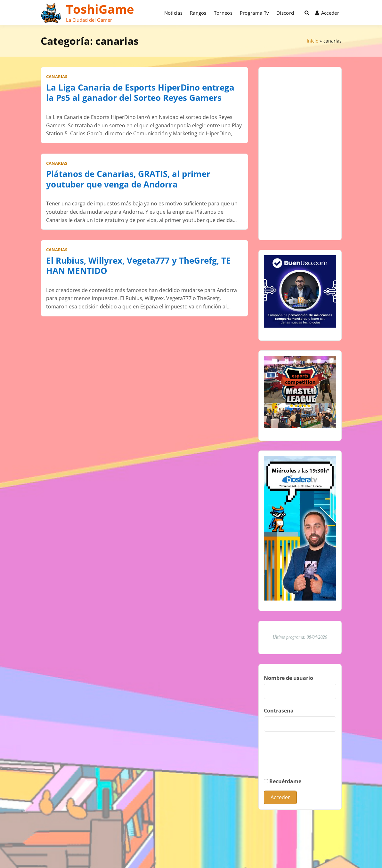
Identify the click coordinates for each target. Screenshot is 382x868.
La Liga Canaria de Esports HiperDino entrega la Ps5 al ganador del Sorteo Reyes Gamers (140, 93)
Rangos (198, 13)
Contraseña (279, 711)
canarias (57, 76)
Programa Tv (254, 13)
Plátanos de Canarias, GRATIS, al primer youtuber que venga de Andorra (128, 179)
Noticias (173, 13)
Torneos (223, 13)
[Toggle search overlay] (307, 13)
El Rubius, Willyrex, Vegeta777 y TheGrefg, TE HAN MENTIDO (138, 266)
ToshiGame (100, 9)
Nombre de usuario (289, 678)
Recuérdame (283, 781)
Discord (285, 13)
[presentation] (313, 760)
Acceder (327, 13)
